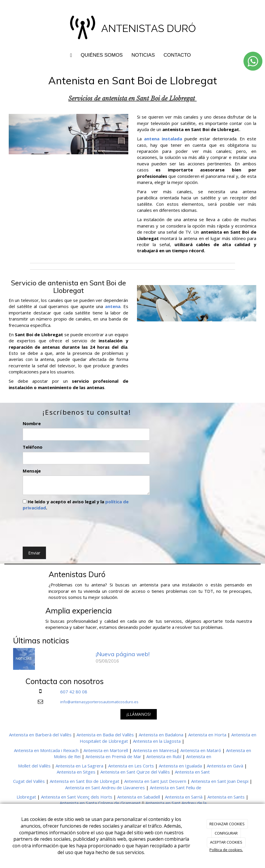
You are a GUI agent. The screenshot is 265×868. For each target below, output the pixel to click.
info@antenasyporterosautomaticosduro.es (99, 702)
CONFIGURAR (226, 833)
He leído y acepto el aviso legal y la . (76, 505)
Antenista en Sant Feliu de (176, 788)
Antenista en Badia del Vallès (105, 735)
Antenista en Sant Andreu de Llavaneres (105, 788)
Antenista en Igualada (180, 766)
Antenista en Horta (207, 735)
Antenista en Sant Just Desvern (155, 781)
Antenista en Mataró (201, 750)
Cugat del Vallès (29, 781)
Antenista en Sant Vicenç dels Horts (77, 797)
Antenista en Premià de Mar (113, 756)
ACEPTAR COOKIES (226, 842)
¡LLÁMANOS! (139, 714)
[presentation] (67, 527)
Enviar (34, 553)
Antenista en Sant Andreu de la (176, 803)
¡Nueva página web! (123, 654)
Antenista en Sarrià (184, 797)
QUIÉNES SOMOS (102, 55)
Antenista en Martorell (106, 750)
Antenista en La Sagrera (79, 766)
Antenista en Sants (226, 797)
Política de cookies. (226, 850)
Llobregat (26, 797)
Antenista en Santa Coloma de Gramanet (100, 803)
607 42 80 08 (74, 692)
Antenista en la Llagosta (157, 741)
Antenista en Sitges (76, 772)
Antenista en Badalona (161, 735)
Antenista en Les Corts (131, 766)
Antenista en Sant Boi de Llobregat (85, 781)
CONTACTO (177, 55)
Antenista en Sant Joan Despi (220, 781)
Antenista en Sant (192, 772)
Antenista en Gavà (225, 766)
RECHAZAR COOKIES (227, 824)
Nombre (32, 423)
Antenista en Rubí (164, 756)
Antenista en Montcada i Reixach (46, 750)
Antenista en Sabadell (139, 797)
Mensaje (32, 471)
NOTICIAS (143, 55)
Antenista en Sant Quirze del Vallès (135, 772)
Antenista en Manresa (155, 750)
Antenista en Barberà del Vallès (40, 735)
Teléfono (33, 447)
